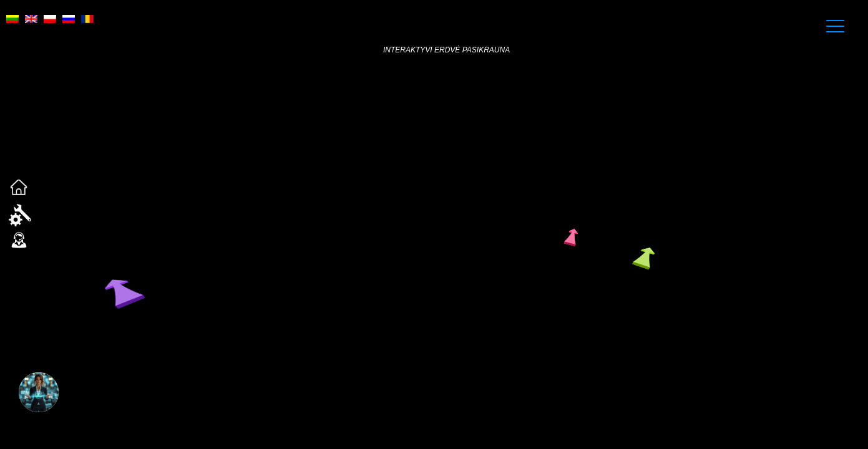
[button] (39, 401)
